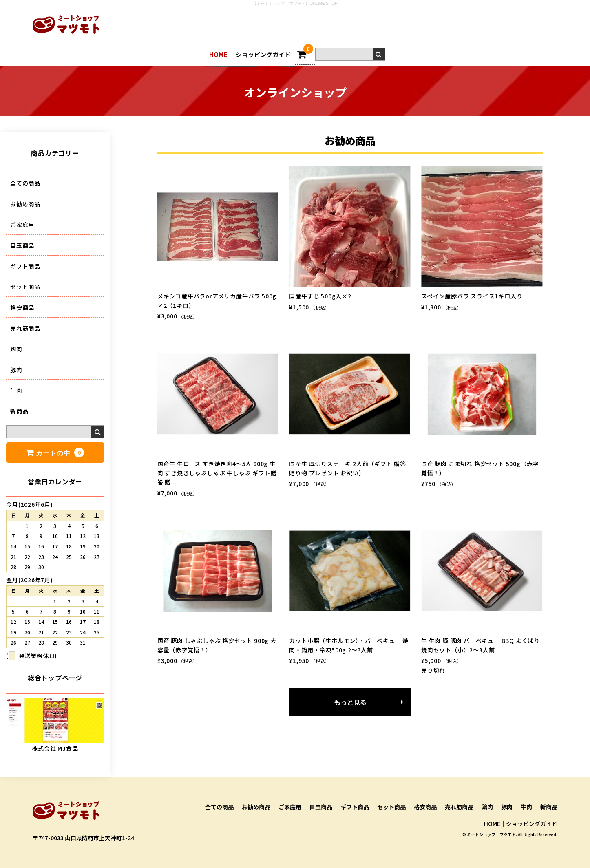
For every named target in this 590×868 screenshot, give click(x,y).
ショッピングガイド (263, 54)
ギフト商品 (25, 266)
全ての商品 (25, 183)
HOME (218, 54)
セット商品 (25, 287)
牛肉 (16, 390)
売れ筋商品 (25, 328)
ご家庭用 (22, 225)
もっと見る (350, 702)
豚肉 (16, 370)
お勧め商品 (25, 204)
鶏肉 (16, 349)
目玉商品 (22, 245)
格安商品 (22, 307)
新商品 (19, 411)
